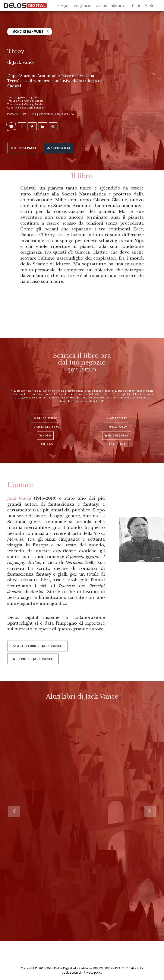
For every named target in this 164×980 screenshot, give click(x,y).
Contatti (101, 6)
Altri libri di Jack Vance (37, 641)
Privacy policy (93, 972)
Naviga (64, 6)
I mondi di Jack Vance (27, 31)
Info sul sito (119, 6)
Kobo (45, 432)
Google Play (117, 432)
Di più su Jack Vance (33, 654)
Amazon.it (117, 414)
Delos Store (45, 414)
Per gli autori (83, 6)
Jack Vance (24, 62)
